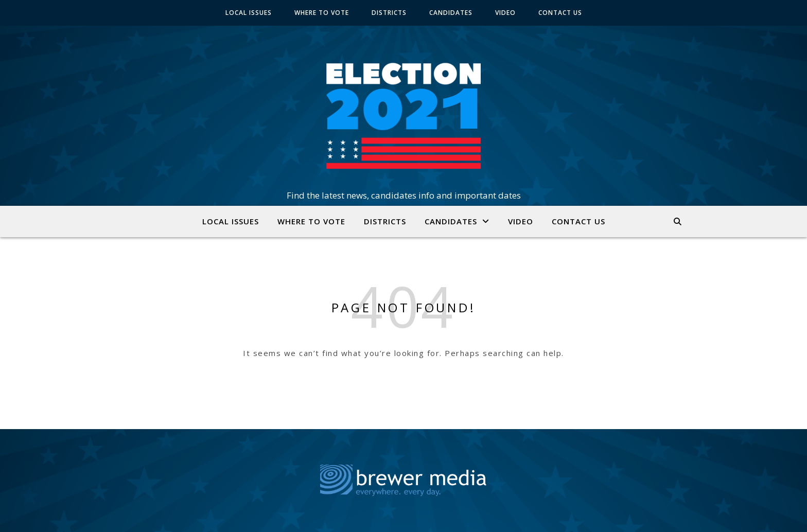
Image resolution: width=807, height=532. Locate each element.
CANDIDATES (451, 13)
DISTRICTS (389, 13)
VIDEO (505, 13)
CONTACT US (560, 13)
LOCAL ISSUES (249, 13)
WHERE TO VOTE (322, 13)
